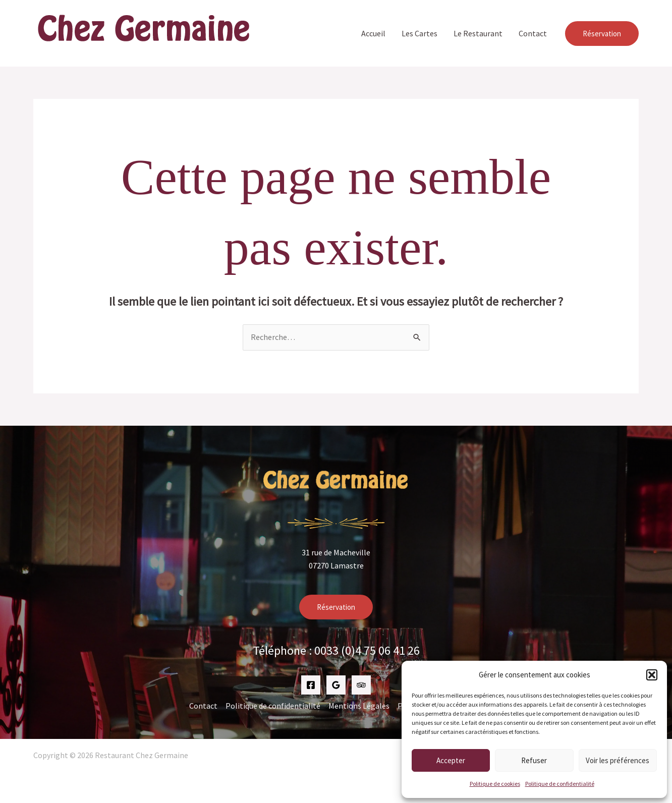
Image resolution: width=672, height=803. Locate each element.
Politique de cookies (495, 784)
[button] (652, 675)
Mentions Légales (359, 706)
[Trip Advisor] (361, 685)
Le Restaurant (478, 33)
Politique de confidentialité (560, 784)
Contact (533, 33)
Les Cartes (419, 33)
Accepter (451, 760)
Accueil (373, 33)
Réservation (336, 607)
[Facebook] (311, 685)
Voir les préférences (618, 760)
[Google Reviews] (336, 685)
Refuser (534, 760)
